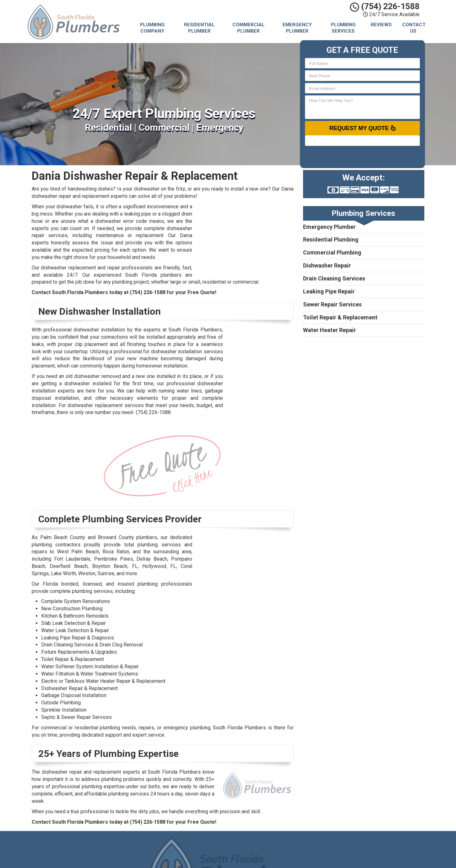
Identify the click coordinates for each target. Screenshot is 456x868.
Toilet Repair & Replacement (340, 317)
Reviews (381, 25)
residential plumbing (98, 728)
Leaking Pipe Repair (329, 291)
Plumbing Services (343, 28)
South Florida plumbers (153, 275)
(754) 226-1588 (385, 6)
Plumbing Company (152, 28)
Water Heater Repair (329, 330)
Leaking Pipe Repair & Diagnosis (78, 638)
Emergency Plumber (297, 28)
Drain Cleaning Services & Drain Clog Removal (92, 645)
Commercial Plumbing (332, 252)
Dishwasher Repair (327, 265)
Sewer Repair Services (332, 304)
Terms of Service (268, 860)
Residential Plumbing (331, 239)
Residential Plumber (199, 28)
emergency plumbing (187, 728)
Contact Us (414, 28)
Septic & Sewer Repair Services (76, 717)
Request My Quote (362, 128)
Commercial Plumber (249, 28)
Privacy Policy (265, 853)
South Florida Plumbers (274, 846)
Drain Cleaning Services (334, 278)
